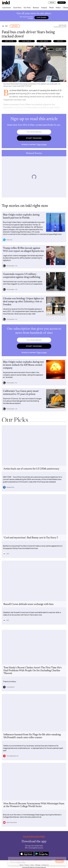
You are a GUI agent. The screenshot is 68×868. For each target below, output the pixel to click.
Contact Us (45, 865)
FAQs (32, 865)
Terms (21, 865)
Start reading (41, 18)
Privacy (27, 865)
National (15, 26)
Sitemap (38, 865)
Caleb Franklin (27, 41)
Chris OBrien (44, 41)
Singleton (60, 41)
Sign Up (62, 3)
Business (36, 8)
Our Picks (27, 8)
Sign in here (42, 144)
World (51, 8)
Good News (17, 8)
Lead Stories (7, 8)
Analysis (44, 8)
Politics (58, 8)
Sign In (52, 3)
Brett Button (9, 41)
